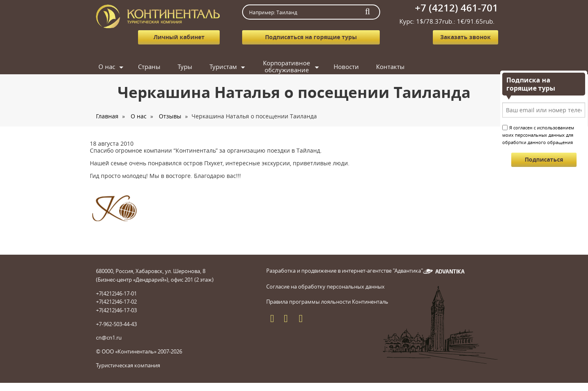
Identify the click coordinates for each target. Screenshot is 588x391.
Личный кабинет (179, 37)
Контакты (390, 67)
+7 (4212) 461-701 (457, 8)
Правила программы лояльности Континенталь (327, 302)
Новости (346, 67)
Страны (149, 67)
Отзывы (170, 116)
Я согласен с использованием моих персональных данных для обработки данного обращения (538, 135)
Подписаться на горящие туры (311, 37)
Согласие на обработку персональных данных (325, 287)
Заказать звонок (465, 37)
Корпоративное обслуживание (286, 67)
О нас (107, 67)
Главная (107, 116)
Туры (185, 67)
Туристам (223, 67)
